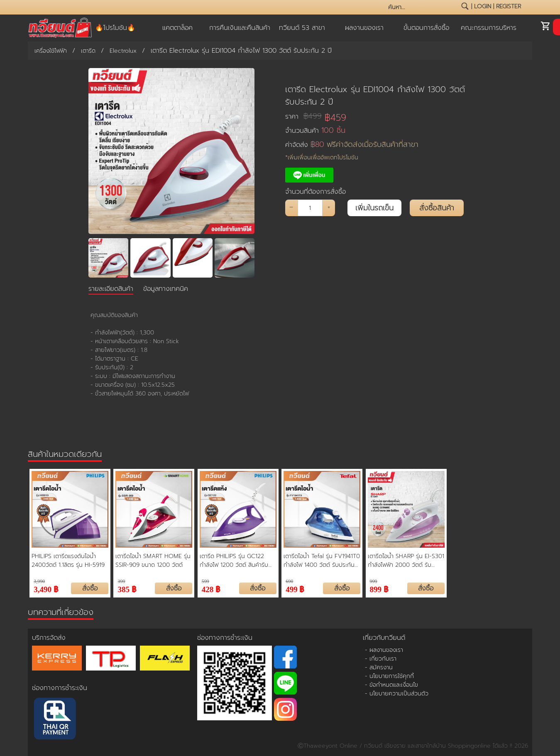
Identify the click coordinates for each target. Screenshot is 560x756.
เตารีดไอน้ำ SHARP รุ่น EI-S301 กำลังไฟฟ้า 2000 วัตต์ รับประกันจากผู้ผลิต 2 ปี (406, 561)
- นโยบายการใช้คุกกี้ (389, 676)
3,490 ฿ (46, 589)
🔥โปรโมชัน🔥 (115, 28)
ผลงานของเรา (364, 28)
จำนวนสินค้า (315, 130)
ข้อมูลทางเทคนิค (166, 289)
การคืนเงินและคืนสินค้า (240, 28)
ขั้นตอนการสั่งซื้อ (426, 28)
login (483, 6)
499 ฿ (295, 589)
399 (121, 581)
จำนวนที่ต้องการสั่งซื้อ (315, 192)
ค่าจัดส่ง (352, 145)
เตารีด (88, 51)
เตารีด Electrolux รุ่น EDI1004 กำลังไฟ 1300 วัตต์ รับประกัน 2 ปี (375, 95)
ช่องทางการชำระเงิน (60, 688)
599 (205, 581)
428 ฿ (211, 589)
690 (289, 581)
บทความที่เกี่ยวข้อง (61, 612)
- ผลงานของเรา (384, 650)
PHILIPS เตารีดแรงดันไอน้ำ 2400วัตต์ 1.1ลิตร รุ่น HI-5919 (68, 561)
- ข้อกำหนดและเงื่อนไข (391, 685)
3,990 (39, 581)
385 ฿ (127, 589)
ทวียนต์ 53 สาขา (302, 28)
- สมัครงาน (379, 667)
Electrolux (123, 51)
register (509, 6)
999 (374, 581)
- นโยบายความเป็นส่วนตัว (397, 694)
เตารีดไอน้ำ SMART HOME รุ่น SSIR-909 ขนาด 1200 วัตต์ (153, 561)
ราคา (303, 116)
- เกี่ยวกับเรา (381, 659)
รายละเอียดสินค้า (111, 289)
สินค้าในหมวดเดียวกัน (65, 454)
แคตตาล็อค (177, 28)
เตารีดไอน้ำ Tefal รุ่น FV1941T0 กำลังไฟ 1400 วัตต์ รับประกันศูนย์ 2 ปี (322, 561)
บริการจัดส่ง (49, 638)
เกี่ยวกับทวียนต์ (384, 638)
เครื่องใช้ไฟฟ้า (51, 51)
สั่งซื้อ (90, 588)
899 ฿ (379, 589)
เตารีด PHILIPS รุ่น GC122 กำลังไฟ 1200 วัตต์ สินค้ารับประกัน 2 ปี (234, 561)
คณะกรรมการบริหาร (489, 28)
